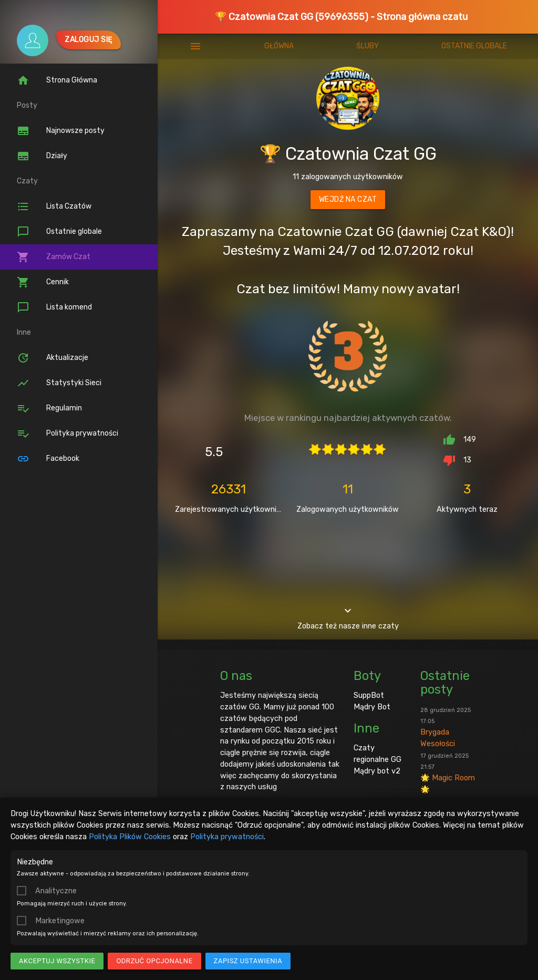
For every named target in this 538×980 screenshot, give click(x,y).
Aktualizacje (53, 358)
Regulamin (49, 408)
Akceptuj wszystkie (57, 961)
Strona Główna (57, 80)
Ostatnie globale (59, 232)
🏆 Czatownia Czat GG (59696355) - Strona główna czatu (341, 17)
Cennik (43, 282)
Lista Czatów (54, 207)
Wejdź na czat (348, 199)
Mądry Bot (372, 707)
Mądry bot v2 (377, 771)
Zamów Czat (54, 257)
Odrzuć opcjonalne (154, 961)
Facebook (48, 459)
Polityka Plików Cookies (130, 837)
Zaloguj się (89, 40)
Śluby (368, 46)
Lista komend (54, 307)
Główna (279, 46)
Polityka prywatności (227, 837)
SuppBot (369, 695)
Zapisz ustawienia (248, 961)
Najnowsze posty (61, 131)
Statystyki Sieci (59, 383)
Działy (42, 156)
